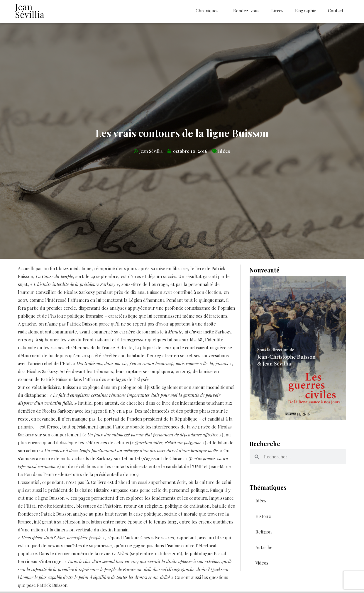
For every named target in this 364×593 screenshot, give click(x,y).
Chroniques (209, 11)
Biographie (306, 11)
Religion (264, 533)
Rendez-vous (246, 11)
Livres (277, 11)
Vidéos (262, 564)
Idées (224, 153)
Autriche (264, 549)
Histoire (263, 518)
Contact (336, 11)
